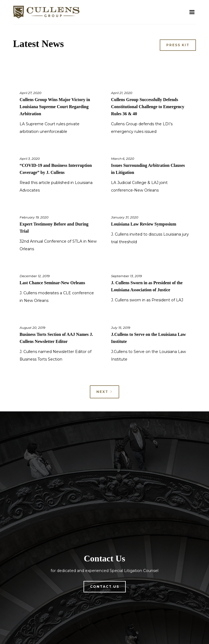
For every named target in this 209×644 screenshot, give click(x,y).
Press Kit (178, 45)
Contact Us (105, 587)
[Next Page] (104, 392)
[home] (46, 12)
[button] (192, 12)
